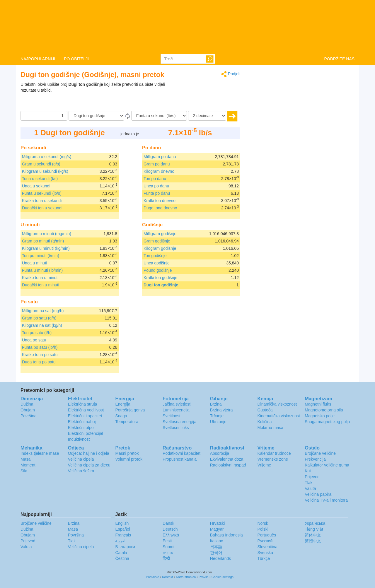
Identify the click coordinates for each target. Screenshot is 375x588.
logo (187, 27)
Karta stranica (186, 577)
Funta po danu (157, 193)
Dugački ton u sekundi (42, 208)
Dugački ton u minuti (41, 285)
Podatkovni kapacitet (181, 453)
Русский (265, 541)
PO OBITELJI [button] (76, 59)
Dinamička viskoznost (277, 404)
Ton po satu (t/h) (37, 333)
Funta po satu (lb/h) (40, 347)
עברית (168, 553)
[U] (159, 116)
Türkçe (264, 558)
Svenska (265, 553)
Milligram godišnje (160, 234)
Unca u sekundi (36, 186)
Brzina (216, 404)
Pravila (204, 577)
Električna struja (83, 404)
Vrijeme (264, 465)
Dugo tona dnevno (160, 208)
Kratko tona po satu (40, 355)
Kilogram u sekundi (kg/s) (45, 171)
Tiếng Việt (314, 529)
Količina (264, 422)
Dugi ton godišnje (161, 285)
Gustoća (265, 410)
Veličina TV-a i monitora (326, 500)
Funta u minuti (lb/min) (42, 270)
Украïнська (315, 523)
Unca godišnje (157, 263)
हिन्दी (166, 558)
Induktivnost (79, 439)
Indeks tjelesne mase (40, 453)
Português (267, 535)
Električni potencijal (86, 433)
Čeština (122, 558)
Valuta (310, 488)
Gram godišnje (157, 241)
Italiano (217, 541)
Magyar (217, 529)
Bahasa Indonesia (226, 535)
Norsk (263, 523)
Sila (24, 471)
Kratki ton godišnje (160, 278)
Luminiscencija (176, 410)
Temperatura (127, 422)
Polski (263, 529)
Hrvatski (218, 523)
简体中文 (313, 535)
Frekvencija (315, 459)
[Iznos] (44, 116)
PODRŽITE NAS (339, 59)
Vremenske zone (273, 459)
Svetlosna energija (179, 422)
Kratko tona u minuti (40, 278)
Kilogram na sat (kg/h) (42, 325)
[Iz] (96, 116)
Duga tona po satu (39, 362)
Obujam (28, 410)
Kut (308, 471)
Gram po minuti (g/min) (43, 241)
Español (123, 529)
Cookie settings (223, 577)
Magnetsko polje (320, 416)
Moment (28, 465)
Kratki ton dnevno (160, 201)
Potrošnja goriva (130, 410)
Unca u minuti (35, 263)
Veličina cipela (81, 459)
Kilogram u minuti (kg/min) (46, 248)
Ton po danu (155, 179)
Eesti (167, 541)
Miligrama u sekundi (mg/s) (47, 157)
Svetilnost (172, 416)
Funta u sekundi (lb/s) (42, 193)
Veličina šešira (81, 471)
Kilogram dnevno (159, 171)
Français (123, 535)
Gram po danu (157, 164)
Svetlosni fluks (176, 428)
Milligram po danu (160, 157)
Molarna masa (270, 428)
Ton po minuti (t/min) (41, 256)
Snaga (121, 416)
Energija (123, 404)
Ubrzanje (218, 422)
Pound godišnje (158, 270)
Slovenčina (267, 547)
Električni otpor (82, 428)
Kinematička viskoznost (279, 416)
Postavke (152, 577)
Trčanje (217, 416)
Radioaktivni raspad (228, 465)
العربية (121, 541)
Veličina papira (318, 494)
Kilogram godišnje (160, 248)
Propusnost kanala (180, 459)
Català (121, 553)
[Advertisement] (204, 96)
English (122, 523)
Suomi (168, 547)
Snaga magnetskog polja (327, 422)
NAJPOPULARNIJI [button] (38, 59)
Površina (28, 416)
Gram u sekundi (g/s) (41, 164)
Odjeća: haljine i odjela (89, 453)
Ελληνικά (171, 535)
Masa (25, 459)
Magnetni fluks (318, 404)
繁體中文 (313, 541)
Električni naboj (82, 422)
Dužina (27, 404)
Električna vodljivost (86, 410)
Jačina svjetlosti (177, 404)
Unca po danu (156, 186)
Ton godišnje (155, 256)
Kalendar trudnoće (274, 453)
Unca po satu (34, 340)
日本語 (216, 547)
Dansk (168, 523)
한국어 (216, 553)
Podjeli (231, 74)
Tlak (308, 483)
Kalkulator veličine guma (327, 465)
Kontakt (167, 577)
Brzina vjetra (221, 410)
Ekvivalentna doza (227, 459)
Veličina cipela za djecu (89, 465)
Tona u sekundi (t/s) (40, 179)
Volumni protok (129, 459)
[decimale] (207, 116)
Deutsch (170, 529)
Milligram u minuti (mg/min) (47, 234)
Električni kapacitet (85, 416)
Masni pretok (127, 453)
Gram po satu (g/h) (39, 318)
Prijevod (312, 477)
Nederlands (221, 558)
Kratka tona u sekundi (42, 201)
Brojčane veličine (320, 453)
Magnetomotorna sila (324, 410)
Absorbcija (220, 453)
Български (125, 547)
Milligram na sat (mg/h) (43, 311)
